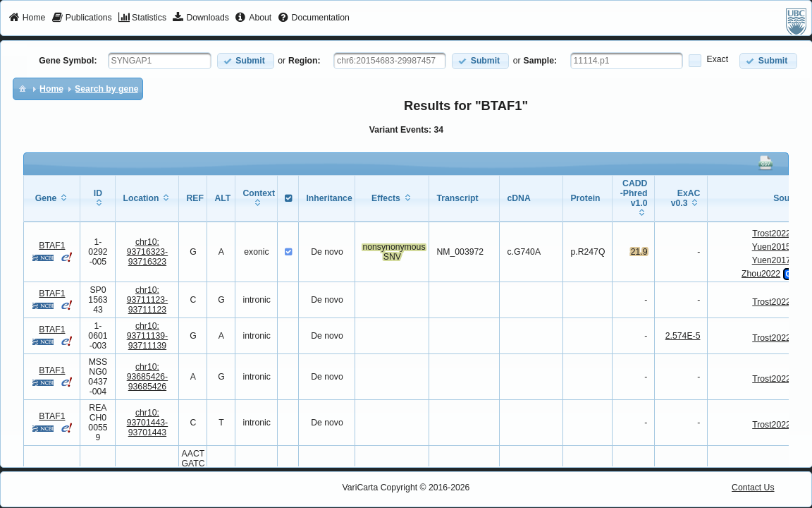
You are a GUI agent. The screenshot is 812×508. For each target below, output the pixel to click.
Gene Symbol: (68, 61)
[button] (246, 61)
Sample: (541, 61)
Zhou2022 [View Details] (761, 274)
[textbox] (160, 61)
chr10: (148, 252)
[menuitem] (27, 18)
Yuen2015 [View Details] (771, 247)
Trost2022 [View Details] (771, 234)
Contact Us (753, 488)
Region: (304, 61)
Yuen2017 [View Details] (771, 260)
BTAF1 (52, 246)
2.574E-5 (683, 336)
